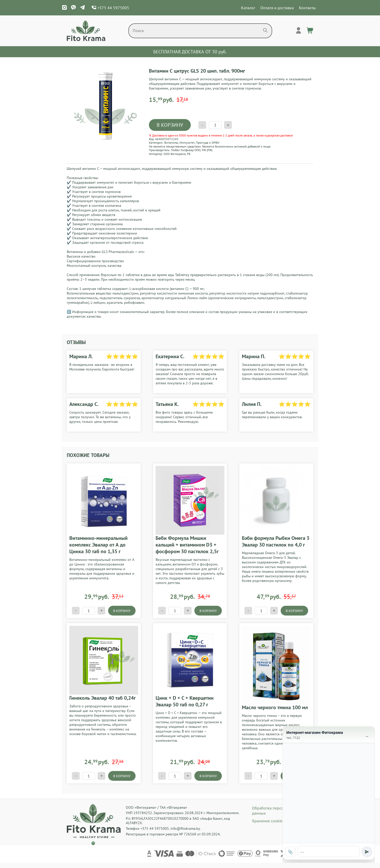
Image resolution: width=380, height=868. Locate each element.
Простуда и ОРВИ (208, 143)
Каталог (248, 8)
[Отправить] (367, 852)
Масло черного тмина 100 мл (275, 707)
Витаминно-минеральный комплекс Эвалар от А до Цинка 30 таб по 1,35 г (98, 545)
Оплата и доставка (277, 8)
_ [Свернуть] (367, 734)
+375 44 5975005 (110, 8)
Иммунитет (187, 143)
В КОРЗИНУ (170, 125)
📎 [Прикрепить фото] (290, 852)
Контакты (307, 8)
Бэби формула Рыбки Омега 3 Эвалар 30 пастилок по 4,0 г (276, 541)
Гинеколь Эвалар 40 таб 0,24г (103, 698)
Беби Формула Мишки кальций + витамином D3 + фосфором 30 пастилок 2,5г (187, 545)
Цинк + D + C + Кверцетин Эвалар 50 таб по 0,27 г (185, 701)
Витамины (171, 143)
